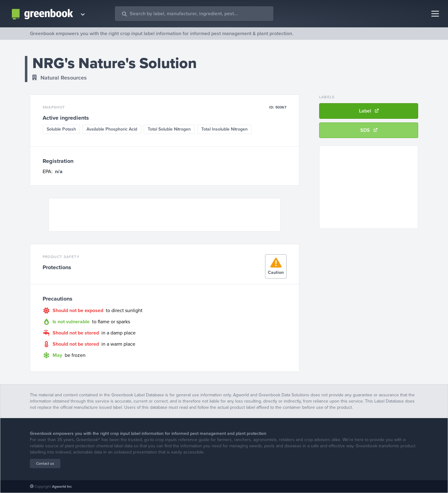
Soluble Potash (61, 129)
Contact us (45, 463)
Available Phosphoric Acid (112, 129)
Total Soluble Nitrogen (169, 129)
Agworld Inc (62, 486)
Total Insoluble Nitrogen (224, 129)
